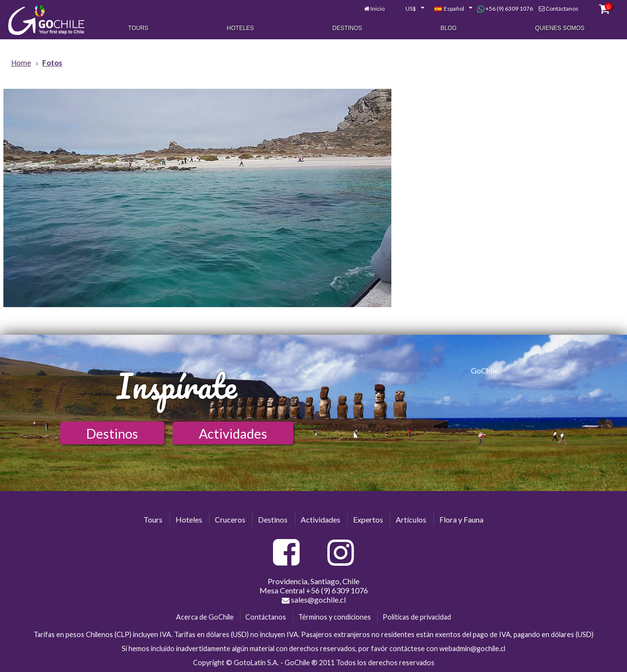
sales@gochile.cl (314, 600)
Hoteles (241, 28)
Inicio (378, 8)
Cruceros (230, 519)
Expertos (368, 519)
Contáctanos (562, 8)
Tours (138, 28)
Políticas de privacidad (417, 617)
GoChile (484, 370)
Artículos (411, 519)
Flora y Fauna (461, 519)
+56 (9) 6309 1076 (505, 9)
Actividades (233, 434)
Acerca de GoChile (205, 617)
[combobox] (409, 9)
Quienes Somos (560, 28)
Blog (449, 28)
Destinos (347, 28)
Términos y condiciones (335, 617)
